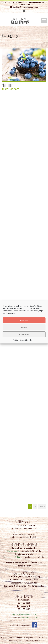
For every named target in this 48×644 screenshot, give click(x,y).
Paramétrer (24, 334)
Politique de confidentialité (23, 340)
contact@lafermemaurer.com (24, 615)
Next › (42, 507)
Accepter (24, 320)
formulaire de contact (29, 618)
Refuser (24, 327)
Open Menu (44, 21)
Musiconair (36, 640)
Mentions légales (15, 640)
